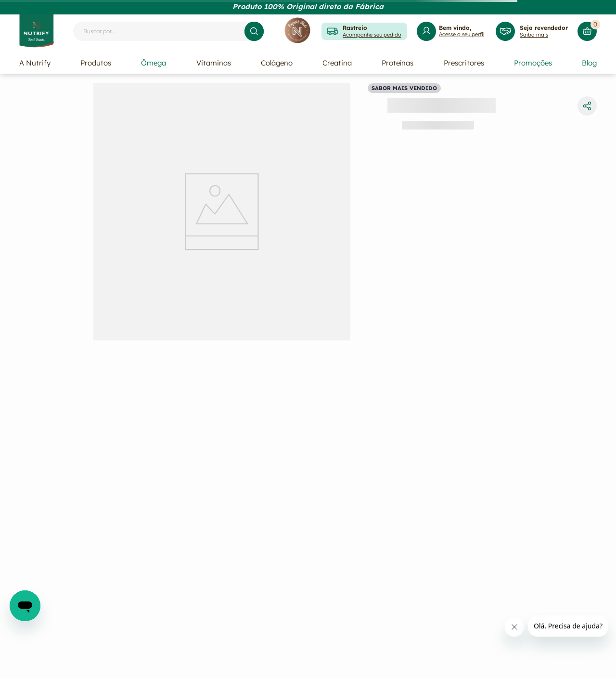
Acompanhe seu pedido (372, 35)
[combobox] (168, 31)
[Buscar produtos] (254, 31)
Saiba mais (534, 35)
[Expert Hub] (297, 31)
